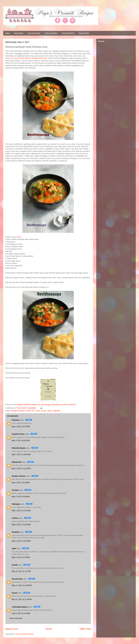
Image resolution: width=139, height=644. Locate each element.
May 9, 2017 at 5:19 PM (21, 557)
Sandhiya (16, 532)
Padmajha (16, 504)
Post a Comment (16, 618)
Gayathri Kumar (18, 434)
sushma (15, 518)
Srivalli (15, 565)
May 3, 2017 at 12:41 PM (21, 469)
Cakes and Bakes (51, 33)
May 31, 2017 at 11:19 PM (22, 599)
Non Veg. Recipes (34, 33)
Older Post (85, 629)
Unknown (16, 420)
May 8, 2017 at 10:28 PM (21, 541)
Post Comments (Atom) (25, 634)
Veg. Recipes (19, 33)
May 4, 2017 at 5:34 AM (21, 483)
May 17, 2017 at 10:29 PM (22, 585)
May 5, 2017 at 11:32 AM (21, 511)
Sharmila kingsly (19, 448)
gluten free (31, 411)
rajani (14, 548)
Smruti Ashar (17, 579)
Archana (15, 490)
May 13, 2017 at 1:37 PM (21, 571)
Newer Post (12, 629)
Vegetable (57, 411)
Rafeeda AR (17, 462)
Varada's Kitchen (19, 476)
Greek (38, 411)
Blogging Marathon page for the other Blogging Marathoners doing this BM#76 (46, 405)
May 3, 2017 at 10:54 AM (21, 455)
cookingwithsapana (20, 607)
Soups (44, 411)
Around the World (68, 33)
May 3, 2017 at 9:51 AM (21, 441)
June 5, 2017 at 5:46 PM (21, 613)
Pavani (15, 593)
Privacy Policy (84, 33)
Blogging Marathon (18, 411)
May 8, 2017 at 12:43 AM (21, 525)
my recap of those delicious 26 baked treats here (29, 58)
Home (8, 33)
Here (19, 237)
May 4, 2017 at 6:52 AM (21, 497)
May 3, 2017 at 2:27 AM (21, 427)
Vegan (49, 411)
